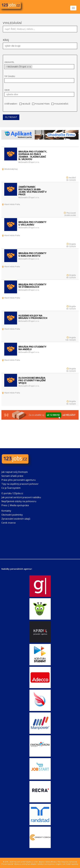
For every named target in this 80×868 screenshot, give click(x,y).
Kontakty (6, 511)
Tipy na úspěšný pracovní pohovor (20, 484)
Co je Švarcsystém (11, 488)
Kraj (6, 40)
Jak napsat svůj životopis (15, 472)
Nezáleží (25, 104)
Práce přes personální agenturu (18, 480)
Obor (7, 90)
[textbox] (41, 46)
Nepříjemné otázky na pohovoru (19, 501)
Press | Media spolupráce (15, 505)
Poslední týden (41, 104)
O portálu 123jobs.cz (12, 493)
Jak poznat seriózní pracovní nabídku (21, 497)
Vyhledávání (12, 23)
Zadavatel (9, 62)
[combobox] (40, 46)
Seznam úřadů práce (12, 476)
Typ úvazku (10, 76)
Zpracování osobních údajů (16, 519)
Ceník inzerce (9, 523)
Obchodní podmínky (12, 515)
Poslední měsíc (60, 104)
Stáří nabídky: (11, 104)
